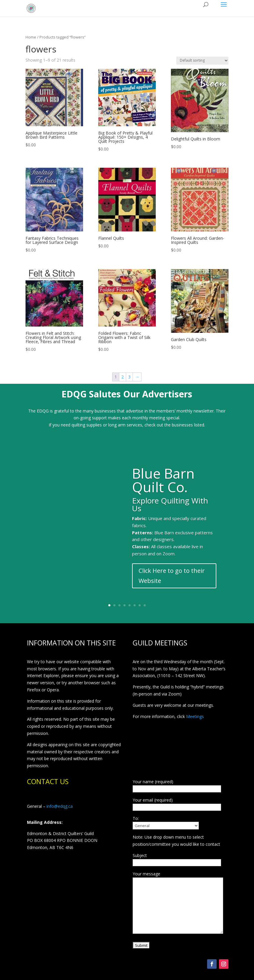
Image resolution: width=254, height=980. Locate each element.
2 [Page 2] (123, 377)
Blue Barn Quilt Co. (163, 480)
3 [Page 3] (129, 377)
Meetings (195, 716)
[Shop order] (202, 61)
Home (31, 37)
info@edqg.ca (60, 806)
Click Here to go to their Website (172, 576)
